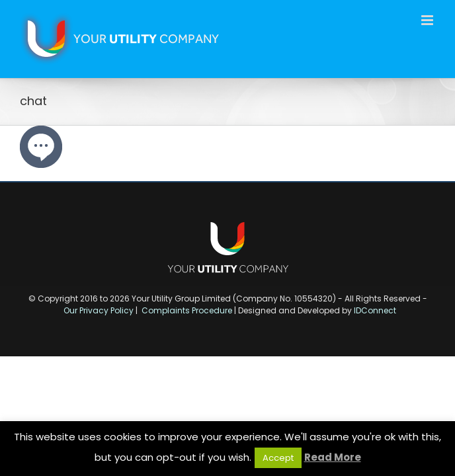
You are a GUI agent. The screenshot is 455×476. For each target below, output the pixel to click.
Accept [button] (278, 458)
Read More (333, 457)
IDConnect (375, 310)
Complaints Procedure (187, 310)
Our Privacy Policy (99, 310)
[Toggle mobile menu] (428, 20)
